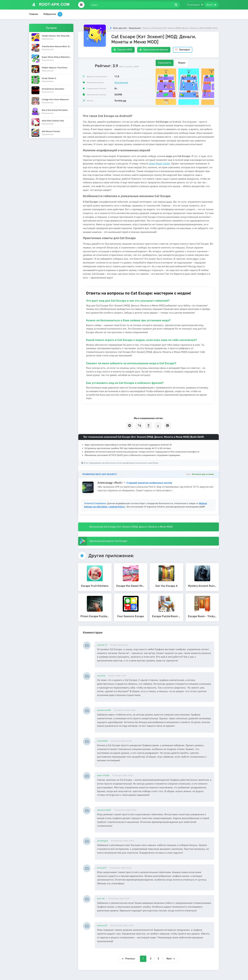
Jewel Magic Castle (159, 164)
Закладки (183, 50)
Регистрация (195, 5)
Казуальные (121, 83)
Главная (34, 14)
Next (171, 959)
